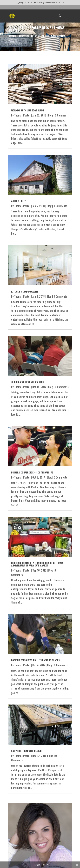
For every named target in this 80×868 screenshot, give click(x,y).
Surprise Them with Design (26, 751)
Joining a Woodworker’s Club (28, 382)
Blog (51, 115)
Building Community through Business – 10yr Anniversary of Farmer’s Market (37, 564)
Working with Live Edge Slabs (28, 110)
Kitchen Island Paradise (25, 291)
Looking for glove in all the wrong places (35, 660)
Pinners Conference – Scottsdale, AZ (32, 472)
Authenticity (18, 201)
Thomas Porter (22, 115)
